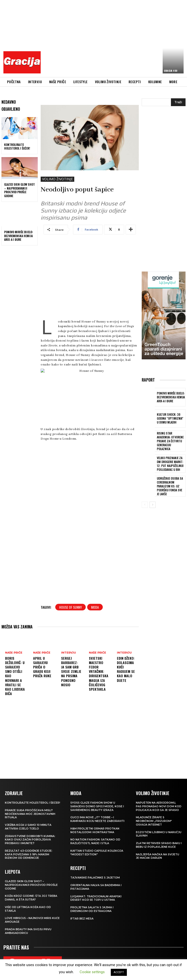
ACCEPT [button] (119, 972)
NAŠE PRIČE (14, 653)
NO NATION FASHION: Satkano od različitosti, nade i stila (96, 840)
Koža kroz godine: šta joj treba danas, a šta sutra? (31, 899)
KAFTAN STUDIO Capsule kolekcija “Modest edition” (97, 851)
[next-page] (153, 501)
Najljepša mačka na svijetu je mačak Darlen (158, 855)
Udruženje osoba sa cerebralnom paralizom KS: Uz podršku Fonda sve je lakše (170, 483)
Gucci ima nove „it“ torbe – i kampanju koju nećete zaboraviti (98, 818)
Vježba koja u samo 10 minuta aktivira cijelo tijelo (28, 829)
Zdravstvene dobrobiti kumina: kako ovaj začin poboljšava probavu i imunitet (30, 842)
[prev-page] (145, 501)
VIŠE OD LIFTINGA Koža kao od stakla (28, 910)
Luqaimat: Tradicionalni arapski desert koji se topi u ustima (96, 896)
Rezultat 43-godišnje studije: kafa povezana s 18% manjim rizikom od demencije (29, 856)
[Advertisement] (115, 38)
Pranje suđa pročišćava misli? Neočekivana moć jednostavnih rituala (30, 817)
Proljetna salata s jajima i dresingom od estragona (92, 907)
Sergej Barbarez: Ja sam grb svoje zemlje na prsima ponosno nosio (71, 671)
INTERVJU (69, 653)
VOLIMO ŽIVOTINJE (57, 179)
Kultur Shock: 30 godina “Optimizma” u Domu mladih (170, 419)
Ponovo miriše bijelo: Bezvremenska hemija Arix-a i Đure (19, 236)
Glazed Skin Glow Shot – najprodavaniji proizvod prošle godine (19, 190)
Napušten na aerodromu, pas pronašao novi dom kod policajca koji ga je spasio (159, 806)
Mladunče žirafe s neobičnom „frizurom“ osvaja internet (154, 820)
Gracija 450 (171, 71)
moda (95, 607)
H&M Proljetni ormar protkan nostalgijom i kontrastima (95, 829)
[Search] (178, 102)
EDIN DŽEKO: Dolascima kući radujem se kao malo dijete (126, 669)
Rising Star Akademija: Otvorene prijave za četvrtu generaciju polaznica (171, 440)
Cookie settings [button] (92, 972)
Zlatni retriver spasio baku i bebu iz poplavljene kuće (159, 844)
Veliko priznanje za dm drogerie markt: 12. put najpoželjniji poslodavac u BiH (171, 461)
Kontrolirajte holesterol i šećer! (17, 146)
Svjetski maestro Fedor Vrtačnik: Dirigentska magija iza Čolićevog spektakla (99, 674)
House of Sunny (70, 607)
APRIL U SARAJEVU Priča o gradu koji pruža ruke (42, 667)
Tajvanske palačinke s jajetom (96, 876)
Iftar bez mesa (82, 916)
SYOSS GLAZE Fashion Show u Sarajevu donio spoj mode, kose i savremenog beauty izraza (98, 806)
